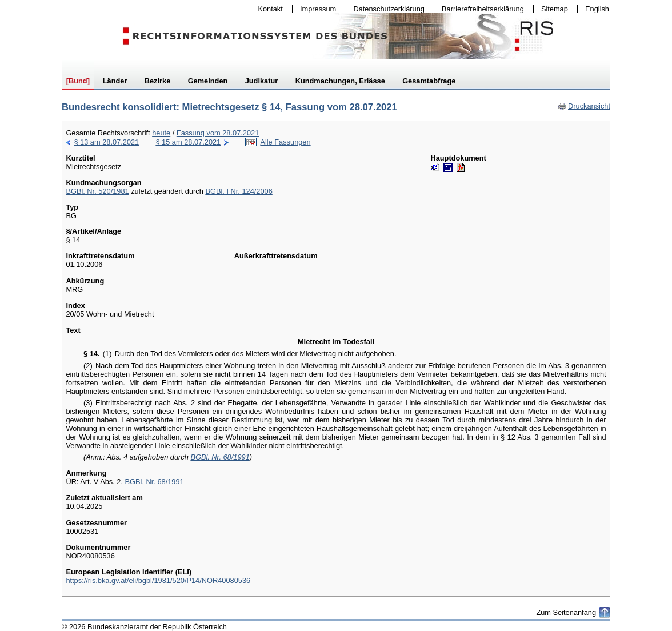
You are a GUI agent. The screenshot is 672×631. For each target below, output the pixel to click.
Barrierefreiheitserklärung (480, 9)
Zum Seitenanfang (566, 612)
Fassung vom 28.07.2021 (218, 133)
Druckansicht (584, 106)
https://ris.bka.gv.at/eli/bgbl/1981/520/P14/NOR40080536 (158, 580)
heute (161, 133)
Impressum (315, 9)
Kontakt (268, 9)
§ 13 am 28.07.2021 (106, 142)
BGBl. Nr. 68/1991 (220, 457)
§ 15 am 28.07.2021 (188, 142)
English (597, 9)
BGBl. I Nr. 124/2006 (239, 191)
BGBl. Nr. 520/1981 (97, 191)
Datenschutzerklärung (387, 9)
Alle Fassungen (285, 142)
